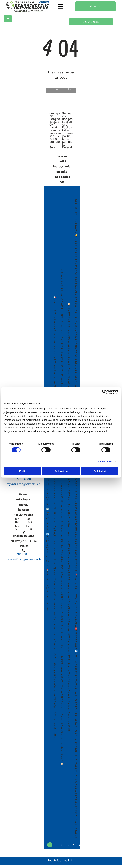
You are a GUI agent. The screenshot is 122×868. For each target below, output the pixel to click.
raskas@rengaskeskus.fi (24, 563)
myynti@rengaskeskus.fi (24, 487)
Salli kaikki (100, 473)
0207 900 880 (24, 482)
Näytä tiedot (105, 463)
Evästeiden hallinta (61, 864)
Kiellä (22, 473)
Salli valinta (61, 473)
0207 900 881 (24, 557)
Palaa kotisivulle (61, 93)
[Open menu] (61, 6)
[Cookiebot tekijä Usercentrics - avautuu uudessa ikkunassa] (104, 393)
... (68, 848)
